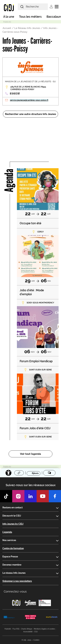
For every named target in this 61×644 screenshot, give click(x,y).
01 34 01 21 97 (15, 94)
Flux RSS (16, 629)
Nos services (9, 540)
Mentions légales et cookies (44, 629)
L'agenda (7, 532)
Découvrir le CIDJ (12, 516)
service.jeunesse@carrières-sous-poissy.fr (29, 100)
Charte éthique (27, 629)
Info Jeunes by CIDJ (13, 524)
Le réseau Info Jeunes (14, 573)
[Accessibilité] (8, 473)
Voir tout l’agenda (30, 454)
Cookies (36, 640)
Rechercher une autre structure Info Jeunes (30, 114)
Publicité (8, 629)
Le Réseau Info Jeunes (27, 28)
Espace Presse (10, 557)
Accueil (7, 28)
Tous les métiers (30, 17)
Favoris (35, 473)
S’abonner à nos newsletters (17, 581)
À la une (9, 17)
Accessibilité (28, 632)
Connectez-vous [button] (15, 591)
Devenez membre (12, 565)
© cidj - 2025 (26, 640)
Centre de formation (13, 548)
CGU (36, 632)
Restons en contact (13, 508)
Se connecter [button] (51, 7)
